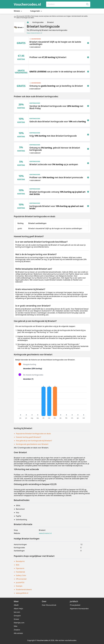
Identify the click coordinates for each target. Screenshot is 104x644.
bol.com (17, 612)
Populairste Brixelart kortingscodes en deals (33, 434)
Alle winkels (18, 633)
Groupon (17, 616)
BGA (18, 565)
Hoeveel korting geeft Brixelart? (29, 437)
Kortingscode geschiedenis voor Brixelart (32, 444)
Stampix (19, 586)
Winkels (18, 11)
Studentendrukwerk (24, 590)
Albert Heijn (18, 609)
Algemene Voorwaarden (79, 609)
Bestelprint (20, 561)
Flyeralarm (20, 568)
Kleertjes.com (19, 623)
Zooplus (17, 630)
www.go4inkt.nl (22, 593)
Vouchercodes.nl (27, 4)
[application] (52, 402)
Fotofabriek (20, 572)
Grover (17, 619)
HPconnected (21, 579)
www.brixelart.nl (45, 533)
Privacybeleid (75, 605)
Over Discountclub (49, 605)
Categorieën (36, 11)
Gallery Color (21, 575)
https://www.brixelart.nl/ (35, 33)
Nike (16, 626)
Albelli (16, 605)
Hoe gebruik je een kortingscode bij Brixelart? (34, 441)
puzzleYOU (20, 582)
